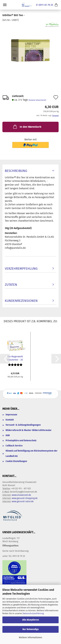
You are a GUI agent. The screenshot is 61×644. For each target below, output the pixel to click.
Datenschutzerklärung (33, 613)
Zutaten (11, 285)
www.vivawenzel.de (21, 495)
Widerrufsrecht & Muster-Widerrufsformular (29, 430)
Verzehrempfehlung (21, 269)
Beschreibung (16, 171)
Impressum (11, 415)
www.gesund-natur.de (23, 501)
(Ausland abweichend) (37, 100)
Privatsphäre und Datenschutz (21, 441)
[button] (5, 359)
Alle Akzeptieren (31, 620)
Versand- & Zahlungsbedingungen (23, 425)
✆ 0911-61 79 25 (45, 5)
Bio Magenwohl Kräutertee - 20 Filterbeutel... (15, 358)
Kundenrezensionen (21, 301)
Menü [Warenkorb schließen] (5, 5)
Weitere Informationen (31, 637)
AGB (8, 435)
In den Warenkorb (27, 127)
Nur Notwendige (31, 629)
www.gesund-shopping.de (25, 498)
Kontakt (10, 420)
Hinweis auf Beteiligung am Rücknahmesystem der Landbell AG (32, 453)
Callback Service (14, 446)
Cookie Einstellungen (16, 461)
